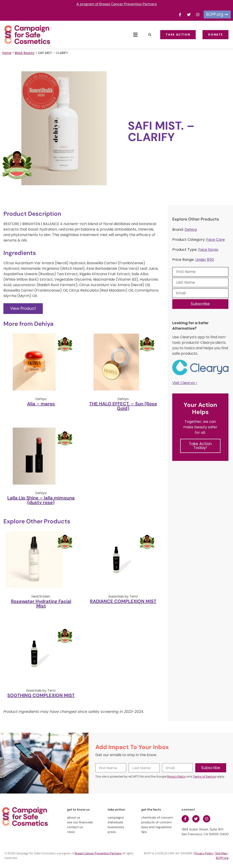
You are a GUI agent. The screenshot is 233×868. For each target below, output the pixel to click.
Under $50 (205, 260)
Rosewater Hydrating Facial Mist (41, 603)
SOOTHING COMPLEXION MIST (41, 695)
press (112, 832)
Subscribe (200, 304)
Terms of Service (204, 777)
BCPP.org (222, 858)
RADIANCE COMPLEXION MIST (123, 601)
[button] (135, 35)
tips (144, 832)
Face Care (215, 240)
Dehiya (191, 230)
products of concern (156, 822)
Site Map (221, 853)
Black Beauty (25, 53)
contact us (75, 827)
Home (7, 53)
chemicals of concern (157, 817)
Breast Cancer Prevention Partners (98, 853)
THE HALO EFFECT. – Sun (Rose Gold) (123, 406)
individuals (115, 822)
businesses (116, 827)
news (71, 832)
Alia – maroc (41, 404)
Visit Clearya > (185, 383)
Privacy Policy (176, 777)
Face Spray (208, 250)
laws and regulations (156, 827)
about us (74, 817)
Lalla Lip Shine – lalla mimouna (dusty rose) (41, 500)
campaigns (116, 817)
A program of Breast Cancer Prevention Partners (117, 4)
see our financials (80, 822)
